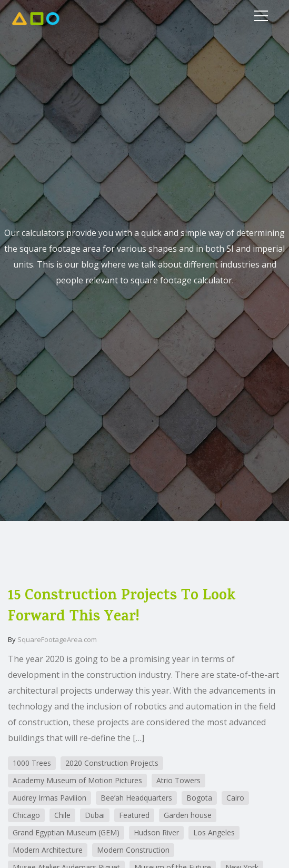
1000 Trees (32, 763)
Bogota (199, 798)
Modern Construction (133, 850)
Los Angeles (214, 832)
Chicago (26, 815)
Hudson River (156, 832)
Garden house (188, 815)
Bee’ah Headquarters (136, 798)
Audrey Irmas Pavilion (49, 798)
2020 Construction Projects (112, 763)
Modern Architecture (48, 850)
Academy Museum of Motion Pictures (77, 780)
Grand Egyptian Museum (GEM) (66, 832)
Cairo (235, 798)
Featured (134, 815)
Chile (62, 815)
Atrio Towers (178, 780)
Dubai (95, 815)
